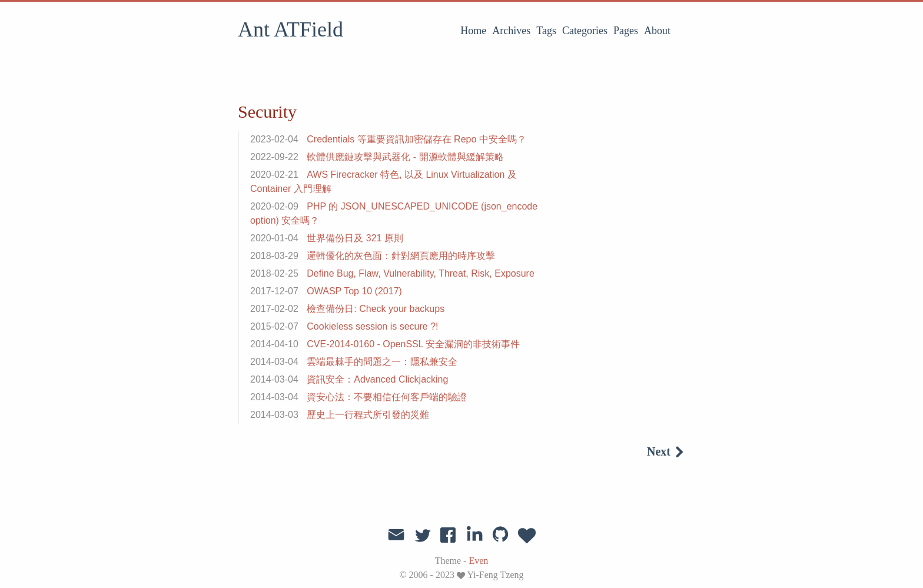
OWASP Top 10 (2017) (354, 291)
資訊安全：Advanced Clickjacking (377, 379)
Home (473, 31)
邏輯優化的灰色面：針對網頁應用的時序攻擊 (401, 256)
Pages (626, 31)
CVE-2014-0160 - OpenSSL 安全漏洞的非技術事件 (413, 344)
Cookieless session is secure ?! (372, 326)
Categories (585, 31)
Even (478, 561)
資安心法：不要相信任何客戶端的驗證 (387, 397)
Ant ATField (290, 29)
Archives (511, 31)
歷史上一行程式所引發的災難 (368, 415)
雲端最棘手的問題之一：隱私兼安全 (382, 362)
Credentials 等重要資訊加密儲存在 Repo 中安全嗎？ (416, 139)
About (657, 31)
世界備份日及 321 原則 (355, 238)
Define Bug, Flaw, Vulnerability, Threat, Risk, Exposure (421, 273)
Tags (546, 31)
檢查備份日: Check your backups (376, 309)
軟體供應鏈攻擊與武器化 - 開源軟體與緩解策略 (405, 157)
